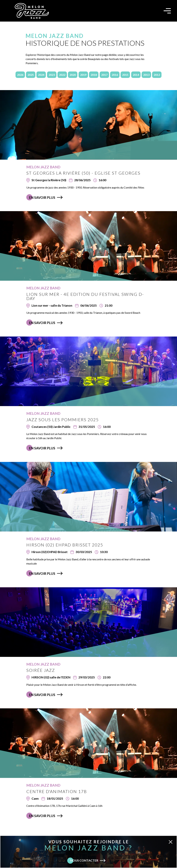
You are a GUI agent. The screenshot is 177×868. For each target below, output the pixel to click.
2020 (73, 75)
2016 (115, 75)
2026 (20, 75)
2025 (31, 75)
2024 (41, 75)
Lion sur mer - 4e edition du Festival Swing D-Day (85, 296)
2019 (83, 75)
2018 (94, 75)
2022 (62, 75)
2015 (125, 75)
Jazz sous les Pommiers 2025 (63, 420)
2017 (104, 75)
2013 (146, 75)
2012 (157, 75)
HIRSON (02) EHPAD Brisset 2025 (65, 545)
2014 (136, 75)
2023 (52, 75)
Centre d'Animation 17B (57, 791)
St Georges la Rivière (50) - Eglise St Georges (83, 173)
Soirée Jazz (41, 670)
